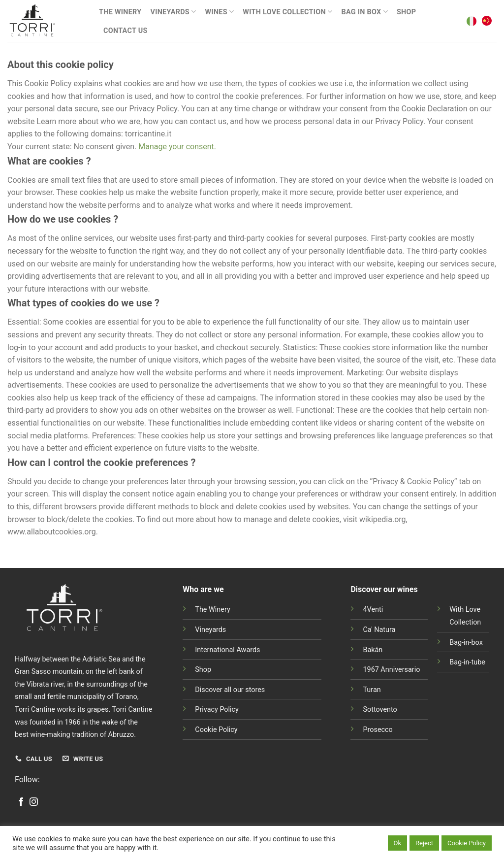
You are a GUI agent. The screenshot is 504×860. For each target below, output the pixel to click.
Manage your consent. (177, 147)
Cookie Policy (216, 730)
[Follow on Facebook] (21, 802)
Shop (406, 12)
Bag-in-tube (467, 662)
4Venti (373, 610)
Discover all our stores (230, 690)
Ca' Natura (379, 630)
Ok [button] (398, 843)
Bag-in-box (466, 643)
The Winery (120, 12)
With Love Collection (287, 12)
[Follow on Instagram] (34, 802)
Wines (220, 12)
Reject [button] (424, 843)
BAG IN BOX (364, 12)
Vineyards (173, 12)
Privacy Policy (217, 710)
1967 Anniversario (391, 670)
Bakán (373, 650)
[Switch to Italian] (472, 21)
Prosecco (378, 730)
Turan (372, 690)
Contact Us (126, 31)
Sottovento (380, 710)
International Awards (227, 650)
